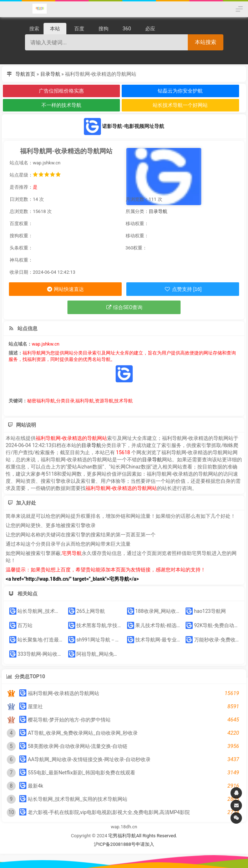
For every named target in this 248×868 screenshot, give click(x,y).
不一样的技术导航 (61, 105)
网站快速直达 (65, 289)
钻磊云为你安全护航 (180, 91)
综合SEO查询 (124, 307)
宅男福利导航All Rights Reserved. (143, 836)
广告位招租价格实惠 (61, 91)
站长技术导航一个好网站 (180, 105)
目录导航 (50, 74)
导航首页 (25, 74)
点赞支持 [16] (183, 289)
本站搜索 (206, 42)
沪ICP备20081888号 (115, 844)
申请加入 (145, 844)
